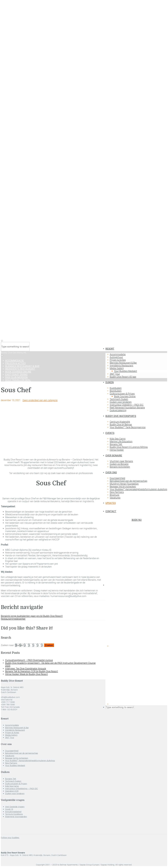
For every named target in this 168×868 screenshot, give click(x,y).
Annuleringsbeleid (13, 812)
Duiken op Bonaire (119, 464)
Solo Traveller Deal (18, 380)
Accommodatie (118, 354)
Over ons (111, 472)
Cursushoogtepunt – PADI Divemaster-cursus (29, 660)
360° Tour (115, 374)
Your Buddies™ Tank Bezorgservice (128, 427)
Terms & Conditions (14, 814)
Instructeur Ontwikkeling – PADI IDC (21, 789)
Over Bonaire (114, 455)
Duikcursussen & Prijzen (122, 394)
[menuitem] (136, 585)
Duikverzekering (118, 410)
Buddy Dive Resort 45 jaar (123, 377)
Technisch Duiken (119, 399)
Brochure (114, 495)
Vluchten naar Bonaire (121, 461)
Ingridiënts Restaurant (121, 365)
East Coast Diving (16, 374)
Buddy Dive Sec (9, 353)
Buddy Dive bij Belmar (121, 424)
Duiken (110, 382)
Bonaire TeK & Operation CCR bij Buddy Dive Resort (32, 671)
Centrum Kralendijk (120, 422)
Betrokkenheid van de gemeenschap (128, 481)
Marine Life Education (121, 441)
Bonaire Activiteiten (120, 467)
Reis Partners (117, 492)
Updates (111, 503)
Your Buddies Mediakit (126, 371)
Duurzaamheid (117, 478)
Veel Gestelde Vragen (15, 807)
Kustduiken (116, 388)
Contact (111, 511)
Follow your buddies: (10, 838)
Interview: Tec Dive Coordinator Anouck (26, 668)
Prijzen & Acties (118, 360)
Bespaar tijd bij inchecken (123, 486)
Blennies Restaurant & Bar (123, 363)
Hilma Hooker (117, 450)
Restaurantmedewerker (13, 619)
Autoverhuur (116, 357)
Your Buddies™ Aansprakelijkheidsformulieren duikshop (138, 489)
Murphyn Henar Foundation (124, 484)
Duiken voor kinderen (121, 402)
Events (110, 433)
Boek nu (137, 520)
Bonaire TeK (116, 444)
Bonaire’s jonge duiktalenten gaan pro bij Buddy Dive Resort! (32, 616)
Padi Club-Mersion (16, 377)
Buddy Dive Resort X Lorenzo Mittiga (129, 447)
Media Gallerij (117, 368)
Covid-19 (9, 809)
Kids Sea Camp (118, 439)
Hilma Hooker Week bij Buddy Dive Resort (26, 674)
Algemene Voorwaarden (16, 817)
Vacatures (115, 498)
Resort (110, 349)
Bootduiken (116, 391)
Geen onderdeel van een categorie (40, 400)
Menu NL (22, 353)
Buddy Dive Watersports (121, 416)
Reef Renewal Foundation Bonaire (127, 408)
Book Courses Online (125, 396)
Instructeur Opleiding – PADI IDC (127, 405)
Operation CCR (12, 791)
